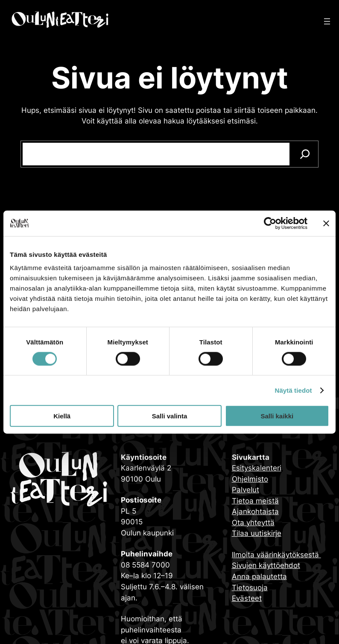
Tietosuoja (250, 588)
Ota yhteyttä (253, 523)
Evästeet (247, 598)
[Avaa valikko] (327, 21)
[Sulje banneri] (326, 223)
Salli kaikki (277, 416)
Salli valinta (170, 416)
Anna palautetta (259, 576)
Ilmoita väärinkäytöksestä (276, 555)
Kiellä (62, 416)
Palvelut (245, 490)
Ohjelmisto (250, 479)
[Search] (305, 154)
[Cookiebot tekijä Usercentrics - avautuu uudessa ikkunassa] (270, 223)
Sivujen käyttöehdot (266, 565)
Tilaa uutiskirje (257, 533)
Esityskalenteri (257, 468)
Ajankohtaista (255, 512)
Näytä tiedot (294, 390)
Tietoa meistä (255, 501)
